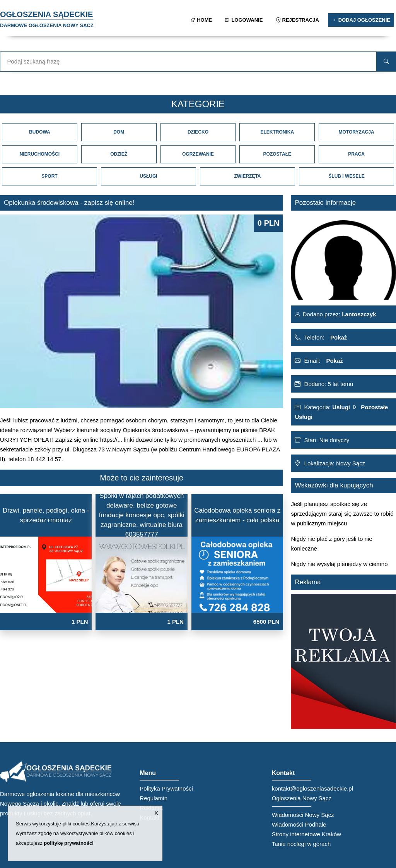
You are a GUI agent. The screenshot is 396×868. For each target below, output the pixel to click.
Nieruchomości (40, 154)
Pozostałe (277, 154)
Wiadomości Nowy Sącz (303, 815)
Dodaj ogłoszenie (361, 20)
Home (202, 20)
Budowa (40, 132)
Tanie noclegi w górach (301, 844)
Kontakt (149, 817)
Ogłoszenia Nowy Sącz (302, 798)
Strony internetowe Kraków (306, 834)
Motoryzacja (357, 132)
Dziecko (198, 132)
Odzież (119, 154)
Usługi (148, 176)
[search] (386, 62)
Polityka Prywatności (166, 788)
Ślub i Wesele (346, 176)
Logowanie (245, 20)
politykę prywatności (69, 843)
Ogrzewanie (198, 154)
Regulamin (154, 798)
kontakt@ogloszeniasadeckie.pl (312, 788)
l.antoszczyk (358, 314)
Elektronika (277, 132)
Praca (356, 154)
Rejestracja (298, 20)
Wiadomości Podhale (299, 824)
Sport (49, 176)
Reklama (151, 808)
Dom (119, 132)
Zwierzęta (247, 176)
